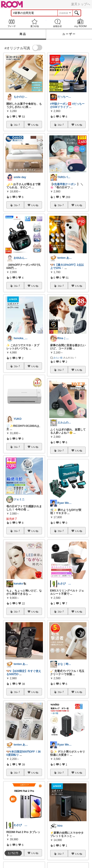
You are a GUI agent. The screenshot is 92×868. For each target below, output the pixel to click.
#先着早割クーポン (65, 184)
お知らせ (58, 23)
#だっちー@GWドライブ (67, 105)
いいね (35, 125)
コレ (17, 125)
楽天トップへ (81, 4)
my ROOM (81, 23)
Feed (11, 23)
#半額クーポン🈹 (61, 104)
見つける (34, 23)
